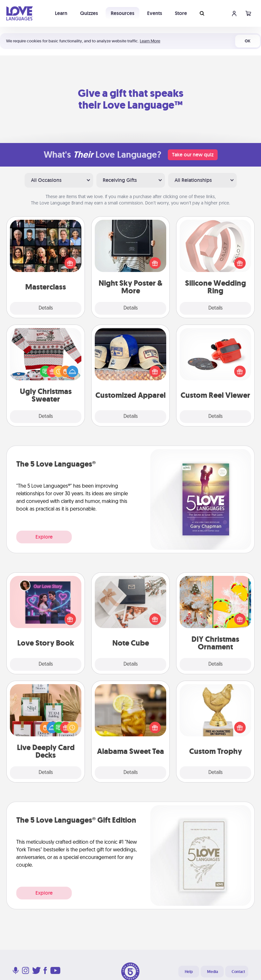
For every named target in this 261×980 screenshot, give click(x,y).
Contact (238, 972)
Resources (123, 13)
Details (46, 308)
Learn (61, 13)
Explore (44, 537)
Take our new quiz (193, 155)
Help (189, 972)
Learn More (150, 41)
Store (181, 13)
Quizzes (89, 13)
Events (155, 13)
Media (213, 972)
